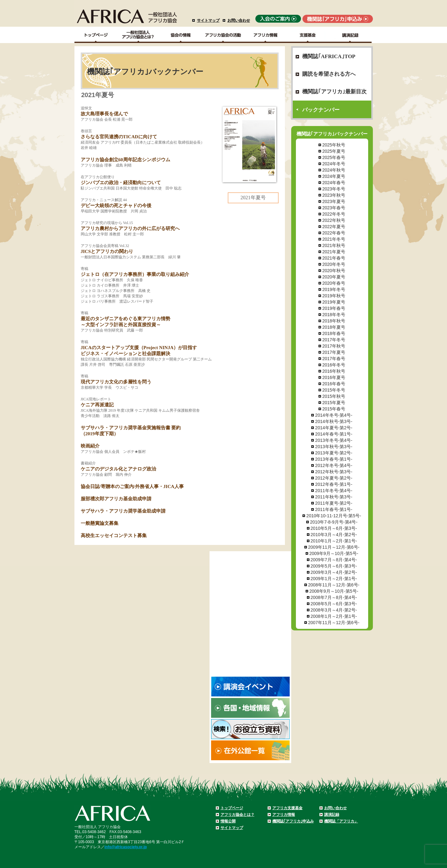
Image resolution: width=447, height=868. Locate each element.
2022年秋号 (334, 220)
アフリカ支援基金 (287, 808)
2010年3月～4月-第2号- (334, 535)
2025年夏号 (334, 151)
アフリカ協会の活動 (223, 35)
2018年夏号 (334, 327)
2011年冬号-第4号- (334, 491)
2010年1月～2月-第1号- (334, 541)
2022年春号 (334, 233)
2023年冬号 (334, 189)
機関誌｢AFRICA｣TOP (329, 56)
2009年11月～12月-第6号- (334, 547)
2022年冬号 (334, 214)
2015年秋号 (334, 396)
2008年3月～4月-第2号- (334, 610)
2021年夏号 (334, 252)
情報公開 (228, 821)
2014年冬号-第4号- (334, 415)
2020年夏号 (334, 277)
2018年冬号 (334, 315)
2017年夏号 (334, 352)
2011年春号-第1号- (334, 509)
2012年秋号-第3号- (334, 472)
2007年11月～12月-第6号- (334, 623)
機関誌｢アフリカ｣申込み (293, 821)
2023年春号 (334, 208)
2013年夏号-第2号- (334, 453)
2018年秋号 (334, 321)
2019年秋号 (334, 296)
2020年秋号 (334, 271)
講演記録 (350, 35)
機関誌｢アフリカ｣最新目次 (334, 92)
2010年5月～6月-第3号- (334, 528)
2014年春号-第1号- (334, 434)
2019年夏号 (334, 302)
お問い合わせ (239, 20)
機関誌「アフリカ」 (341, 821)
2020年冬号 (334, 264)
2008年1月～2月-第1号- (334, 616)
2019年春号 (334, 308)
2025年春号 (334, 157)
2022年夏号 (334, 227)
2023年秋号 (334, 195)
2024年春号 (334, 183)
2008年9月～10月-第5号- (334, 591)
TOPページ (96, 35)
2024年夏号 (334, 176)
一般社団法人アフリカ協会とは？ (138, 35)
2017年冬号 (334, 340)
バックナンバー (321, 110)
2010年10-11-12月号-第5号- (334, 516)
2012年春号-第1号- (334, 484)
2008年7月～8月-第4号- (334, 597)
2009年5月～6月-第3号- (334, 566)
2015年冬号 (334, 390)
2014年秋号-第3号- (334, 421)
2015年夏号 (334, 403)
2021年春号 (334, 258)
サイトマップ (208, 20)
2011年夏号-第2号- (334, 503)
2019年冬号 (334, 289)
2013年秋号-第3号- (334, 447)
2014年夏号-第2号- (334, 428)
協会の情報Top (181, 35)
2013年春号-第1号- (334, 459)
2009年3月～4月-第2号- (334, 572)
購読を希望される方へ (329, 74)
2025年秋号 (334, 145)
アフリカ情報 (284, 815)
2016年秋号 (334, 371)
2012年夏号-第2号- (334, 478)
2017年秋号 (334, 346)
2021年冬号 (334, 239)
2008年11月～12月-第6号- (334, 585)
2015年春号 (334, 409)
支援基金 (308, 35)
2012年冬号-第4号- (334, 465)
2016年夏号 (334, 377)
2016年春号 (334, 384)
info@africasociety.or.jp (126, 847)
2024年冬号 (334, 164)
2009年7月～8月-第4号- (334, 560)
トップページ (232, 808)
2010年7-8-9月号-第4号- (334, 522)
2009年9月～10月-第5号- (334, 553)
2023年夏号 (334, 201)
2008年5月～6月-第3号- (334, 604)
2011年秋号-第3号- (334, 497)
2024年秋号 (334, 170)
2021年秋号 (334, 245)
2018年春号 (334, 333)
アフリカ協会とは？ (237, 815)
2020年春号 (334, 283)
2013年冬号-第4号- (334, 440)
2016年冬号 (334, 365)
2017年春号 (334, 359)
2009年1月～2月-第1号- (334, 579)
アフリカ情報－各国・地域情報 (266, 35)
